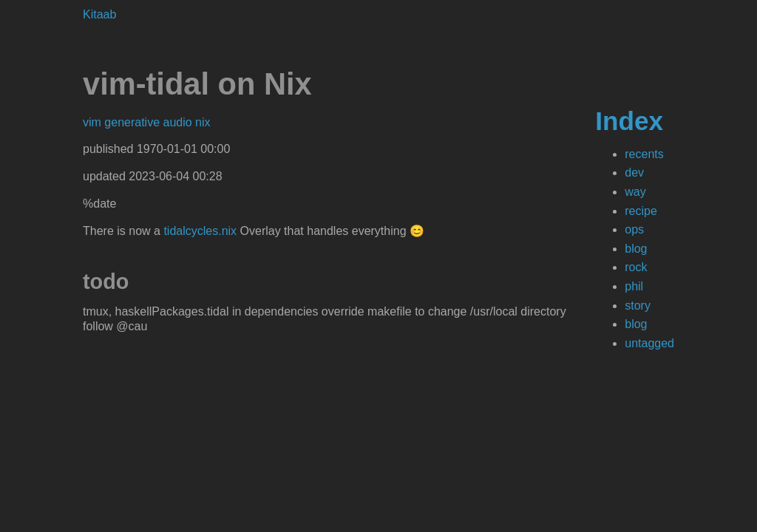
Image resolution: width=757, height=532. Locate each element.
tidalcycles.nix (200, 231)
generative (133, 122)
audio (180, 122)
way (635, 192)
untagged (649, 343)
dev (634, 173)
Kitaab (99, 14)
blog (636, 249)
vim (94, 122)
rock (636, 267)
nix (203, 122)
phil (634, 286)
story (638, 306)
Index (629, 121)
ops (634, 229)
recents (644, 154)
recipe (641, 211)
